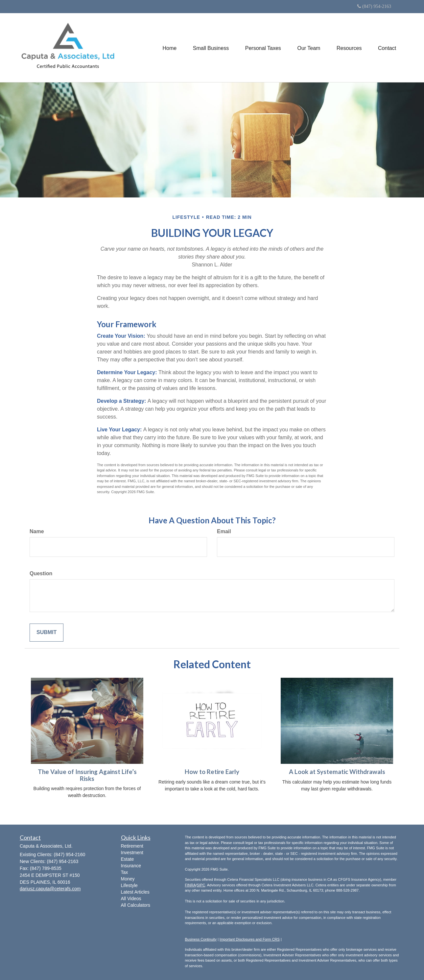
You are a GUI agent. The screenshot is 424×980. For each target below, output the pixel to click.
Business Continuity (201, 939)
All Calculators (136, 905)
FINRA (190, 885)
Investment (132, 853)
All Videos (131, 899)
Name (37, 531)
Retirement (132, 846)
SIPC (201, 885)
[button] (210, 48)
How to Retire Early (212, 772)
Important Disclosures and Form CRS (250, 939)
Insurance (131, 866)
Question (41, 573)
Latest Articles (135, 892)
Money (128, 879)
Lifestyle (129, 885)
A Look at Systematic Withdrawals (337, 772)
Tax (125, 872)
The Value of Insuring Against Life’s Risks (87, 775)
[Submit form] (47, 633)
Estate (128, 859)
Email (224, 531)
